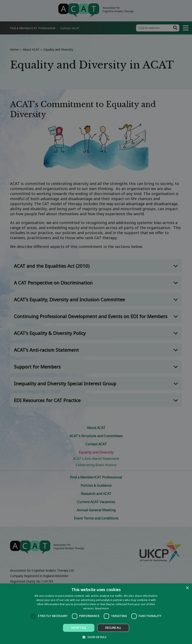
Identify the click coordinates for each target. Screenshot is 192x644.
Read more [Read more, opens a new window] (102, 608)
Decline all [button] (113, 628)
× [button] (187, 588)
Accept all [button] (79, 628)
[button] (96, 637)
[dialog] (96, 614)
